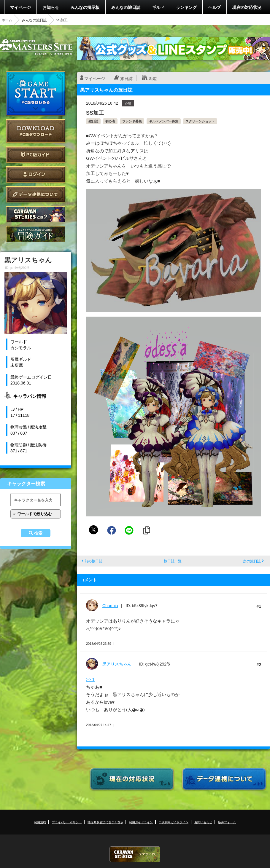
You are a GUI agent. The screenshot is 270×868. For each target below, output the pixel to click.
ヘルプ (215, 7)
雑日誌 (93, 121)
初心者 (110, 121)
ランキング (186, 7)
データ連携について (36, 194)
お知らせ (51, 7)
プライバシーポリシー (67, 822)
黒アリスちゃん (117, 664)
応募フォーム (227, 822)
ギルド (158, 7)
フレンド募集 (132, 121)
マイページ (20, 7)
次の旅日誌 (252, 561)
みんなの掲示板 (85, 7)
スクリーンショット (200, 121)
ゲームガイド (36, 234)
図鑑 (153, 78)
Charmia (110, 605)
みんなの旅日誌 (126, 7)
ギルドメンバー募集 (164, 121)
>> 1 (90, 679)
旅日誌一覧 (173, 561)
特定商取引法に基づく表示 (105, 822)
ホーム (7, 20)
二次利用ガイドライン (174, 822)
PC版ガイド (36, 155)
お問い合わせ (203, 822)
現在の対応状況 (247, 7)
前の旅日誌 (93, 561)
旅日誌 (126, 78)
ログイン (36, 174)
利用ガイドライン (141, 822)
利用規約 (40, 822)
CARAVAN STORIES (135, 854)
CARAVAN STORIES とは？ (36, 214)
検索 (38, 533)
